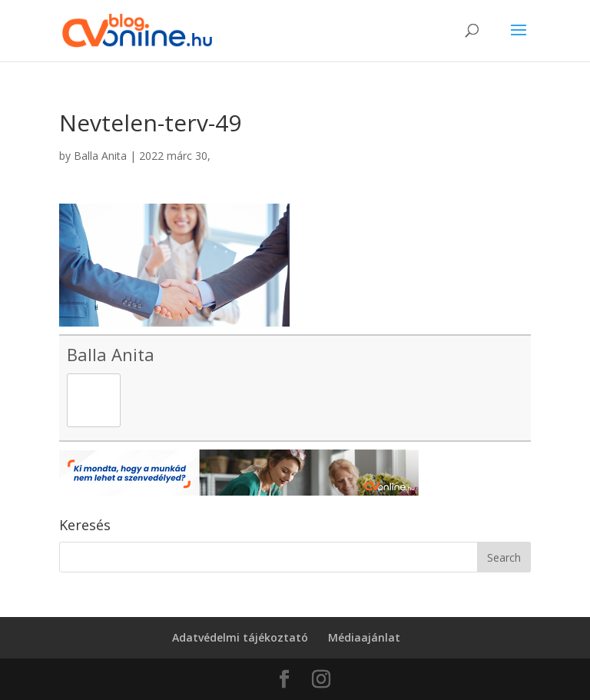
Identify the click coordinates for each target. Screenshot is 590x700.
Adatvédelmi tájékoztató (240, 637)
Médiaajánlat (364, 637)
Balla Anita (100, 156)
